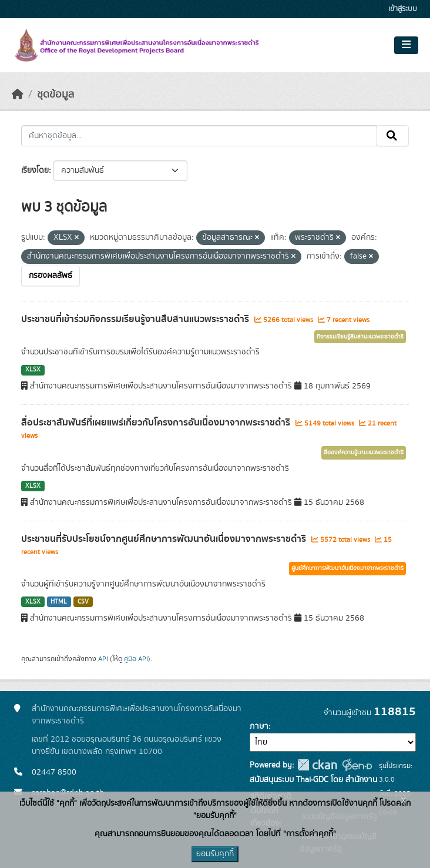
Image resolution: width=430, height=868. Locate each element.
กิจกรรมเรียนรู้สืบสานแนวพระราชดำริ (360, 337)
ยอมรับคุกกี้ (215, 854)
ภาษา (259, 726)
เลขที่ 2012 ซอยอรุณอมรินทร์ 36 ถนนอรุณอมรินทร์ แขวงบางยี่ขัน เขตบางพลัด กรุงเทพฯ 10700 (127, 745)
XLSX (33, 370)
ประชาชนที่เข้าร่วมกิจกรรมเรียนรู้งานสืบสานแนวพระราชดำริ (136, 319)
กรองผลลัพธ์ (51, 276)
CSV (83, 602)
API (103, 659)
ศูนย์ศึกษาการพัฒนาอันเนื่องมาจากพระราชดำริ (347, 568)
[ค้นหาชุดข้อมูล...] (199, 136)
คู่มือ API (136, 659)
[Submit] (393, 136)
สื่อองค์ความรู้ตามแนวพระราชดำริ (364, 453)
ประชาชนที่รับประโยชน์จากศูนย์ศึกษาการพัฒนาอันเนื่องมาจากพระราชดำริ (165, 539)
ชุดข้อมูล (56, 95)
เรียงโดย (35, 170)
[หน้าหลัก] (18, 95)
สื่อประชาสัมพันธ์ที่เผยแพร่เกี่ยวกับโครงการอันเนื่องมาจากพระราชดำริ (157, 423)
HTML (59, 602)
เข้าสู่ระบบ (403, 9)
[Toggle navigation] (406, 45)
